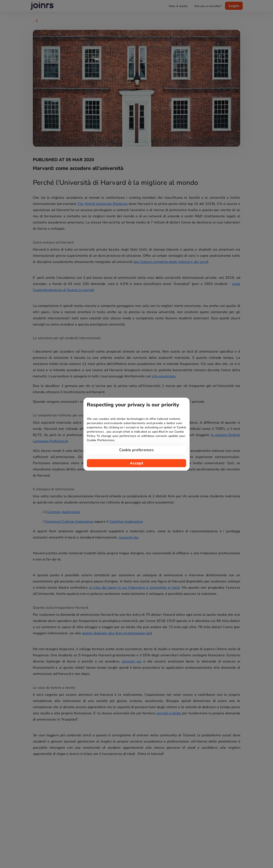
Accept (136, 463)
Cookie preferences (136, 450)
